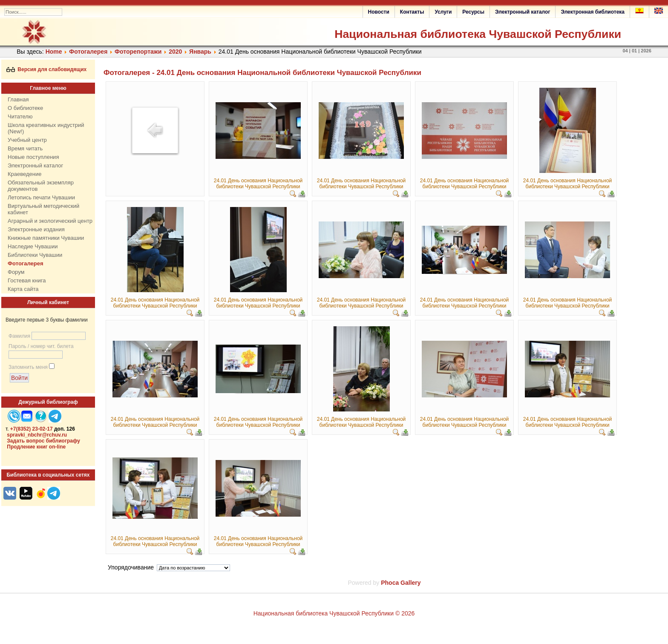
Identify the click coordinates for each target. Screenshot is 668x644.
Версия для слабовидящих (47, 69)
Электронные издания (36, 229)
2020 (175, 52)
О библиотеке (25, 108)
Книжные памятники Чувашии (46, 238)
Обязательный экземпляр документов (41, 186)
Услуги (443, 12)
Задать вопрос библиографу (43, 441)
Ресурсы (473, 12)
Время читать (25, 148)
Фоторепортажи (138, 52)
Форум (16, 272)
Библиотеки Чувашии (35, 255)
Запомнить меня (28, 367)
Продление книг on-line (36, 447)
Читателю (20, 116)
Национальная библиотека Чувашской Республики (478, 34)
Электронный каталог (523, 12)
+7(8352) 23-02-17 (32, 429)
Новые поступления (33, 157)
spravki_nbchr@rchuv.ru (37, 435)
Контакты (412, 12)
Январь (200, 52)
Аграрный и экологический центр (50, 221)
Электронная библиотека (593, 12)
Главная (18, 99)
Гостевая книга (27, 280)
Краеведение (24, 174)
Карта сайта (23, 289)
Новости (379, 12)
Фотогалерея (88, 52)
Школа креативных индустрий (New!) (46, 128)
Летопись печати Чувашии (41, 197)
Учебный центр (27, 140)
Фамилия (19, 336)
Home (54, 52)
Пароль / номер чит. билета (41, 346)
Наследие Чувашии (33, 246)
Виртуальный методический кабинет (43, 209)
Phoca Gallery (401, 583)
